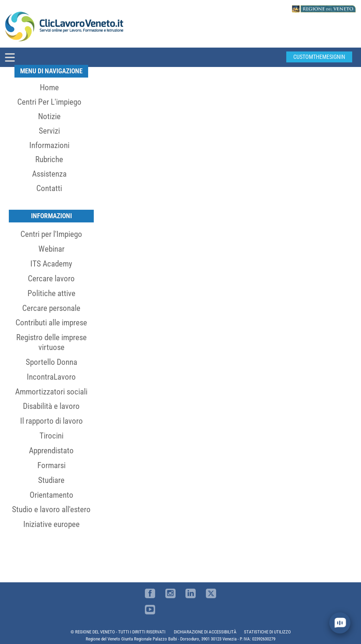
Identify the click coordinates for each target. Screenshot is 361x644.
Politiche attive (51, 293)
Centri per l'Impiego (51, 234)
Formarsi (51, 465)
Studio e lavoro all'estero (51, 509)
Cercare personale (51, 308)
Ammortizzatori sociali (51, 392)
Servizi (49, 131)
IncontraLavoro (51, 377)
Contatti (49, 188)
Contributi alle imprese (51, 323)
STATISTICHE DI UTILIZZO (267, 632)
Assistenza (49, 174)
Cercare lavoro (51, 278)
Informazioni (49, 145)
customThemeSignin (319, 57)
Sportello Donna (51, 362)
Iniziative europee (51, 524)
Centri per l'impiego (49, 102)
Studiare (51, 480)
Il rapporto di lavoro (51, 421)
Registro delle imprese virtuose (51, 342)
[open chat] (340, 623)
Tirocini (51, 436)
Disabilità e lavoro (51, 406)
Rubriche (49, 159)
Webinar (51, 249)
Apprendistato (51, 450)
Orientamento (51, 495)
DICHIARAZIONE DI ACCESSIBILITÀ (205, 632)
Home (49, 87)
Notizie (49, 116)
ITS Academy (51, 264)
